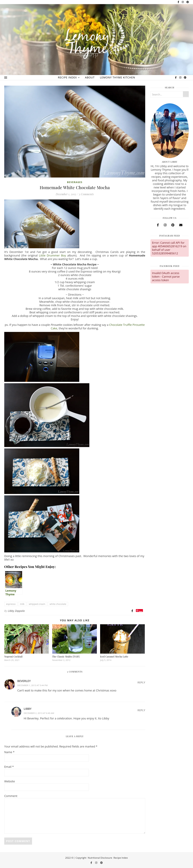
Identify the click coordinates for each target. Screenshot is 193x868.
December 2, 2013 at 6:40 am (39, 713)
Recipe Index (67, 77)
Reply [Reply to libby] (141, 710)
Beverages (75, 182)
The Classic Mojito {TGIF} (66, 657)
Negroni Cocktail (13, 657)
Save (141, 611)
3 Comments (86, 194)
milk (22, 604)
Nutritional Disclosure (100, 858)
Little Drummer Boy (53, 255)
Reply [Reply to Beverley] (141, 682)
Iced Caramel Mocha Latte (114, 657)
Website (10, 781)
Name (9, 752)
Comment (11, 796)
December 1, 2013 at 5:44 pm (32, 685)
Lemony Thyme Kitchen (118, 77)
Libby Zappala (16, 611)
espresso (11, 604)
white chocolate (58, 604)
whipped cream (37, 604)
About (90, 77)
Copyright (81, 858)
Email (9, 767)
